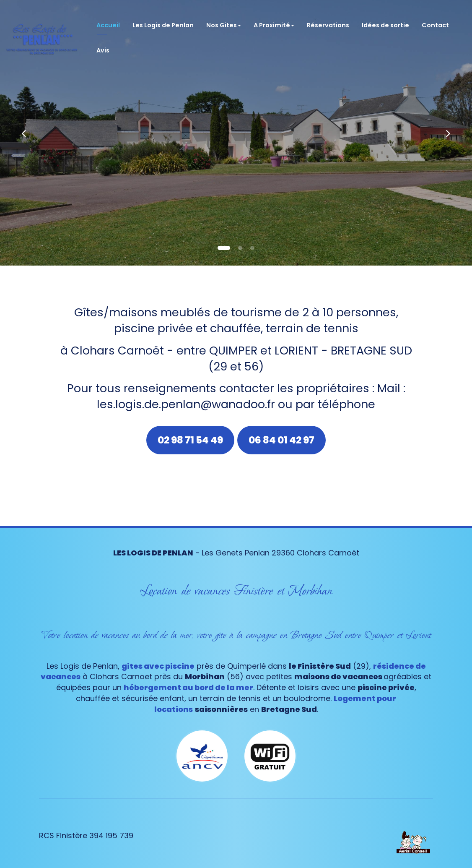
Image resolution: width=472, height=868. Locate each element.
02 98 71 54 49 (190, 440)
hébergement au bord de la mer (188, 687)
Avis (103, 46)
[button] (24, 133)
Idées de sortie (385, 21)
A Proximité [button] (274, 21)
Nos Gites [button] (224, 21)
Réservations (328, 21)
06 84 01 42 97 (281, 440)
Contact (435, 21)
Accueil (108, 21)
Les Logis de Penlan (163, 21)
